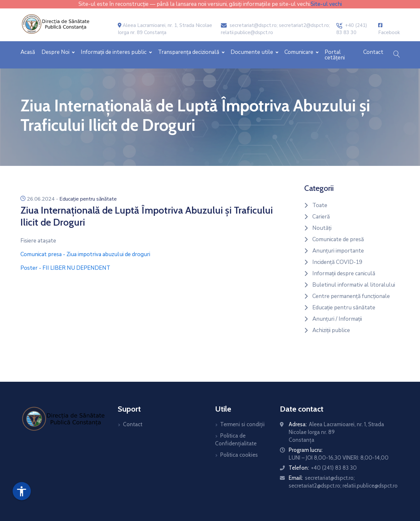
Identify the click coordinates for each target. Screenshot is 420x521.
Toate (320, 205)
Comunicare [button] (300, 52)
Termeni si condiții (242, 424)
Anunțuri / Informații (337, 319)
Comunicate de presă (338, 239)
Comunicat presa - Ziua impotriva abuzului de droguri (85, 254)
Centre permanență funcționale (351, 296)
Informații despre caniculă (344, 273)
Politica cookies (239, 455)
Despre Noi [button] (56, 52)
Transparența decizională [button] (189, 52)
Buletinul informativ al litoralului (354, 285)
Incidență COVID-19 (337, 262)
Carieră (321, 217)
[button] (396, 55)
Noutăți (322, 228)
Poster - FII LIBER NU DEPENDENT (65, 268)
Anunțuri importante (338, 251)
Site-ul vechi (326, 4)
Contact (373, 52)
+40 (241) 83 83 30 (334, 468)
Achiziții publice (331, 330)
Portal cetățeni (335, 55)
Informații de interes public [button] (114, 52)
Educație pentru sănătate (88, 199)
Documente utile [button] (252, 52)
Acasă (28, 52)
